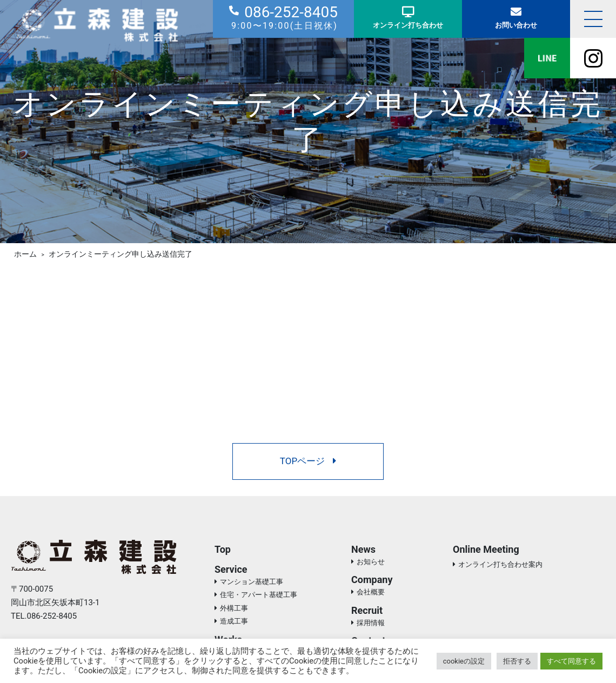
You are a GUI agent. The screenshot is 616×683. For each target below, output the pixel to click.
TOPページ (308, 461)
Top (223, 549)
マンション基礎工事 (252, 582)
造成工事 (234, 621)
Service (231, 569)
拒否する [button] (517, 661)
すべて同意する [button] (571, 661)
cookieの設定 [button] (464, 661)
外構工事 (234, 608)
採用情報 (371, 623)
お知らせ (371, 562)
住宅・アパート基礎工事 (259, 595)
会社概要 (371, 592)
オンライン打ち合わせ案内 (500, 564)
